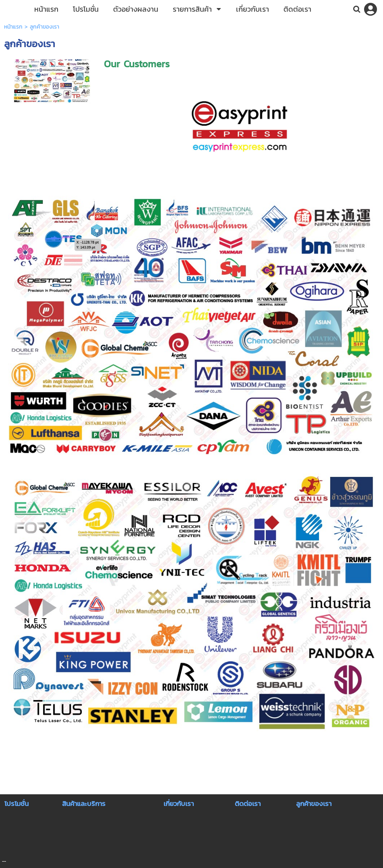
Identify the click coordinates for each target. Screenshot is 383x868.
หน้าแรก (13, 27)
